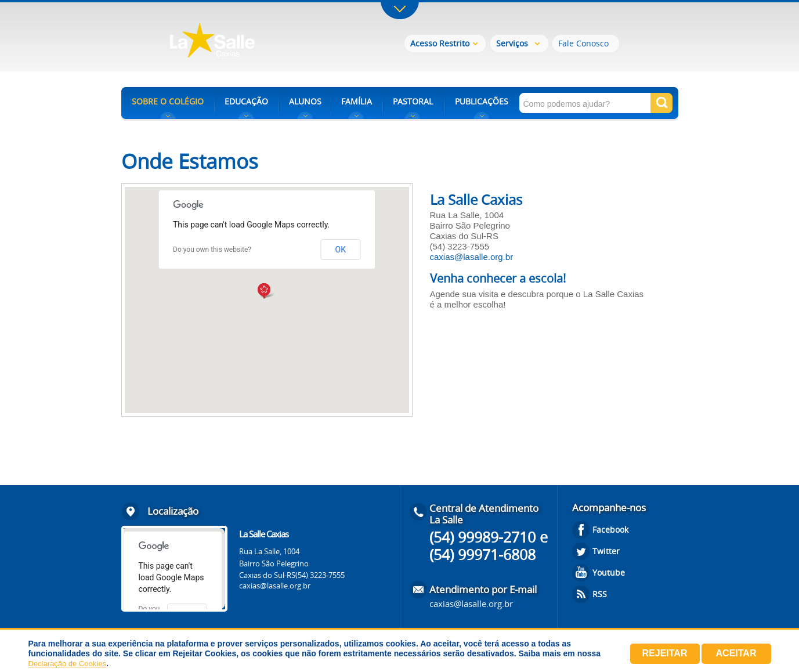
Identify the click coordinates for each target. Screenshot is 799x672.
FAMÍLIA (357, 101)
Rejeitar (665, 653)
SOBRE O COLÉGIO (168, 101)
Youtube (609, 572)
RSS (600, 594)
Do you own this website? (212, 250)
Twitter (606, 551)
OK (341, 250)
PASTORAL (413, 101)
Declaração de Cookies (67, 664)
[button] (267, 292)
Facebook (610, 530)
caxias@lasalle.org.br (472, 257)
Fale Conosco (583, 43)
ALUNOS (305, 101)
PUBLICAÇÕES (482, 101)
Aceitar (736, 653)
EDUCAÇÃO (246, 101)
